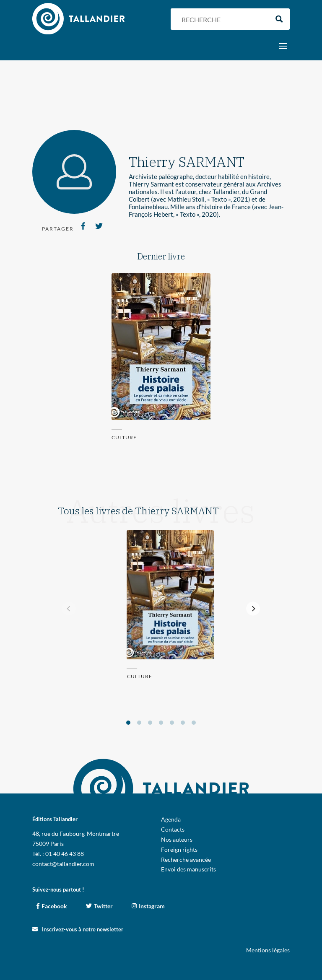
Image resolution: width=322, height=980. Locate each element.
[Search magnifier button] (279, 19)
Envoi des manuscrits (188, 869)
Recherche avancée (186, 859)
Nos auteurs (177, 839)
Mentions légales (268, 950)
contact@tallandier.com (63, 864)
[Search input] (223, 19)
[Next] (253, 609)
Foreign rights (179, 849)
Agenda (171, 819)
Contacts (173, 829)
